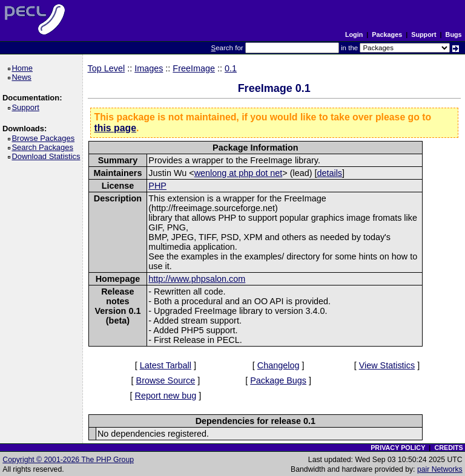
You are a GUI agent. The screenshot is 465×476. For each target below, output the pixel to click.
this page (115, 128)
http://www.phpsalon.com (197, 279)
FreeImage (194, 68)
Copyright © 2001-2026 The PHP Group (68, 460)
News (23, 77)
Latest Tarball (166, 365)
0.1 (231, 68)
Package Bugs (278, 380)
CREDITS (448, 448)
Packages (387, 34)
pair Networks (440, 469)
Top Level (107, 68)
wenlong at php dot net (239, 173)
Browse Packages (45, 138)
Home (24, 68)
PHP (157, 186)
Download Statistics (48, 156)
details (329, 173)
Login (354, 34)
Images (149, 68)
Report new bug (166, 396)
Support (424, 34)
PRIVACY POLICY (398, 448)
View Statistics (387, 365)
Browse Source (166, 380)
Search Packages (44, 147)
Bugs (454, 34)
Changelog (279, 365)
